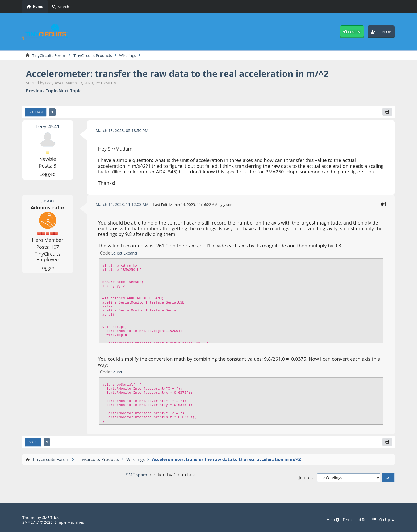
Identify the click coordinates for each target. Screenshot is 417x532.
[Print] (387, 113)
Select (117, 254)
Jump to (307, 479)
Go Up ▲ (386, 520)
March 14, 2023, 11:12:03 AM (125, 205)
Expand (132, 254)
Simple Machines (73, 522)
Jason (48, 201)
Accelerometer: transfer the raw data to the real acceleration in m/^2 (191, 74)
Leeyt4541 (47, 127)
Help (328, 520)
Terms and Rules (356, 520)
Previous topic (42, 91)
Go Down (37, 113)
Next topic (70, 91)
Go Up (34, 444)
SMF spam (136, 477)
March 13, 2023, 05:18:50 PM (125, 131)
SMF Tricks (52, 518)
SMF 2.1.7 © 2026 (39, 522)
